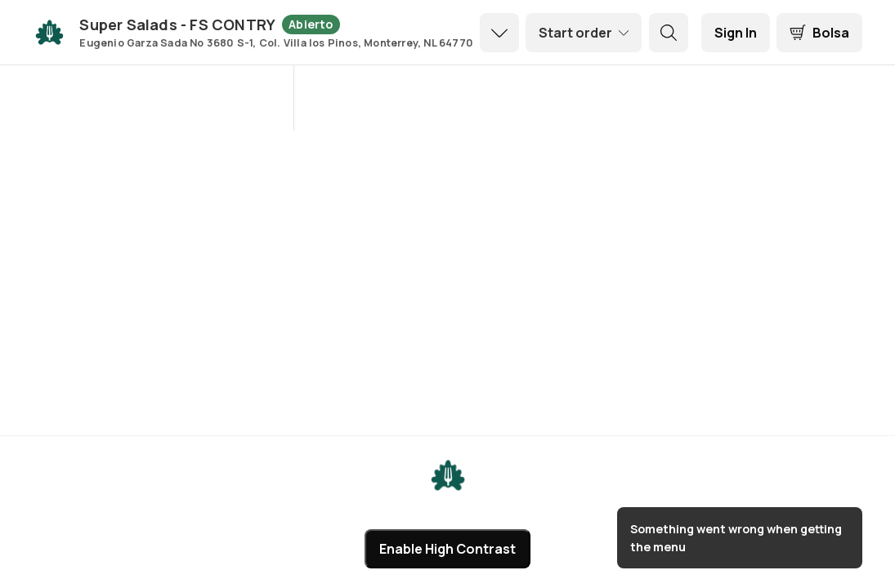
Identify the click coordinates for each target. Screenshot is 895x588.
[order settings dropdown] (584, 33)
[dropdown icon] (499, 33)
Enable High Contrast (447, 549)
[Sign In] (736, 33)
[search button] (669, 33)
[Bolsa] (819, 33)
